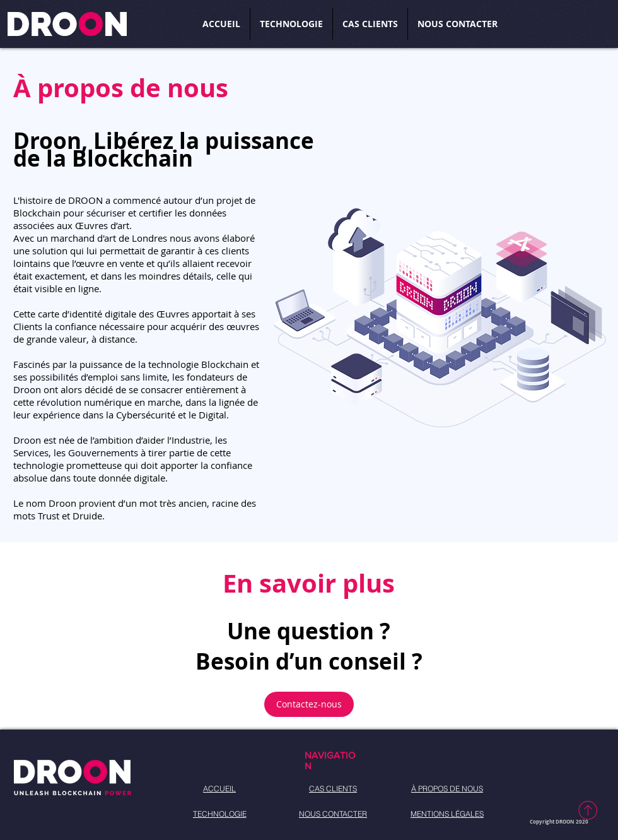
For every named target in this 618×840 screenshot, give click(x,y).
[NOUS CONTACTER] (333, 814)
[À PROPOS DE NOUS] (447, 789)
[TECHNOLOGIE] (219, 814)
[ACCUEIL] (219, 789)
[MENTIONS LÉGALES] (447, 814)
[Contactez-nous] (309, 704)
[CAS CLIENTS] (333, 789)
